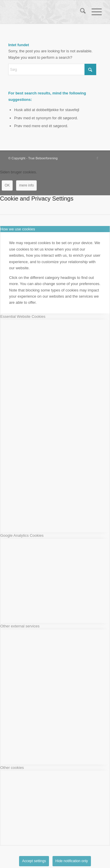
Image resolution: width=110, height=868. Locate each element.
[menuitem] (80, 12)
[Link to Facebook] (97, 158)
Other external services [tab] (20, 626)
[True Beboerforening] (46, 12)
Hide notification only (72, 861)
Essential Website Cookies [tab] (23, 316)
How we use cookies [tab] (18, 229)
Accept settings (34, 861)
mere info (26, 185)
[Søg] (80, 12)
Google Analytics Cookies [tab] (22, 535)
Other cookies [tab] (12, 768)
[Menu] (94, 12)
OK (7, 185)
